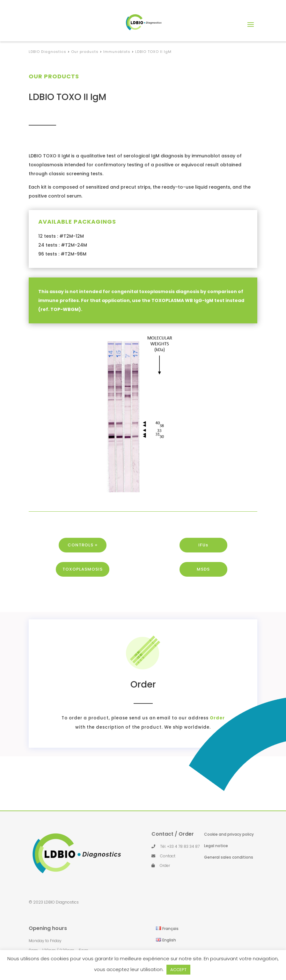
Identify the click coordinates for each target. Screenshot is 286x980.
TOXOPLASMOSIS (83, 589)
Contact (168, 856)
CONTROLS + (83, 565)
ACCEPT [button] (178, 970)
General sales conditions (229, 857)
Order (178, 718)
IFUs (203, 565)
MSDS (203, 589)
